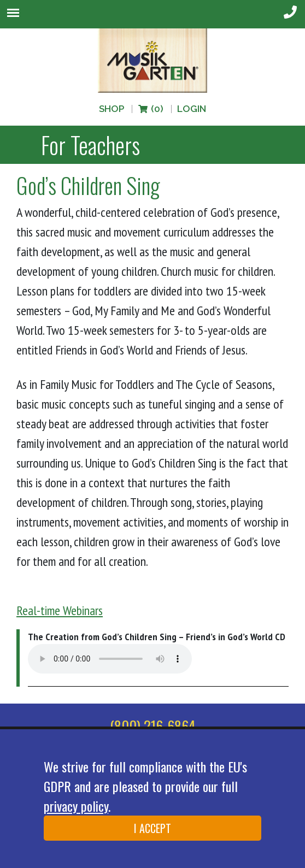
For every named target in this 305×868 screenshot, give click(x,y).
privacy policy (76, 806)
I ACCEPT (152, 828)
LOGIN (192, 109)
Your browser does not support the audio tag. (110, 659)
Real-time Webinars (60, 610)
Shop (112, 109)
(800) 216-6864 (153, 726)
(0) (150, 109)
